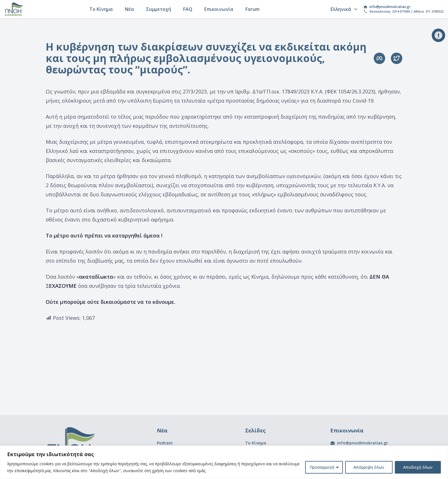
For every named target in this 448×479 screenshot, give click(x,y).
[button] (438, 35)
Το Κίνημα (101, 9)
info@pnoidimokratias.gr (390, 7)
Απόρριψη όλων (369, 467)
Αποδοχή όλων (418, 467)
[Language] (343, 9)
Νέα (129, 9)
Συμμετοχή (159, 9)
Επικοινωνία (219, 9)
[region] (224, 462)
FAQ (188, 9)
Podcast (165, 443)
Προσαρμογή (322, 467)
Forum (252, 9)
